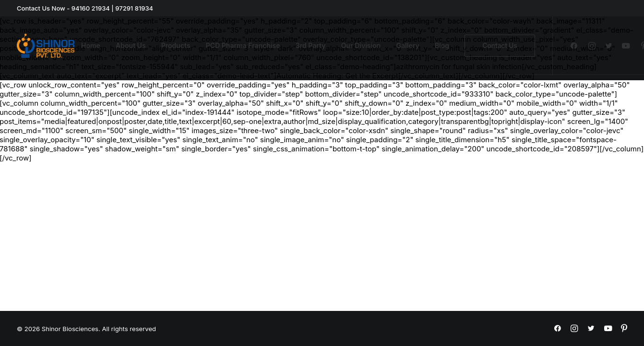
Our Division (361, 45)
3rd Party (311, 45)
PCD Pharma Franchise (243, 45)
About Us (131, 45)
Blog (442, 45)
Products (176, 45)
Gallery (408, 45)
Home (91, 45)
